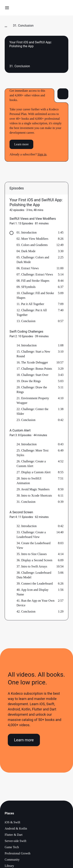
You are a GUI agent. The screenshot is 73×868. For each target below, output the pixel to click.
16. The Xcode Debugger (32, 362)
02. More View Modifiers (32, 239)
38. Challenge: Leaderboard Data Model (34, 575)
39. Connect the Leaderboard (35, 583)
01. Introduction (27, 232)
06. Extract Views (28, 268)
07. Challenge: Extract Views (35, 274)
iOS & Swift (12, 822)
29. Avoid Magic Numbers (33, 489)
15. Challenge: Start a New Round (33, 354)
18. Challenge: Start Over (33, 375)
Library (9, 866)
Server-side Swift (15, 841)
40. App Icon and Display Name (33, 592)
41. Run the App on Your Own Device (36, 603)
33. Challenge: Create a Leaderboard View (31, 535)
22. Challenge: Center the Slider (33, 411)
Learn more (21, 144)
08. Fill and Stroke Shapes (33, 281)
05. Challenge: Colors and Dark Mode (33, 260)
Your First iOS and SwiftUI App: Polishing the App (36, 202)
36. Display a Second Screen (34, 560)
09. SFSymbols (26, 287)
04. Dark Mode (26, 251)
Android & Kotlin (16, 828)
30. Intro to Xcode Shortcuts (34, 495)
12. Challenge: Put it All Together (32, 312)
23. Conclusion (26, 420)
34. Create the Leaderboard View (33, 545)
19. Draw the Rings (29, 381)
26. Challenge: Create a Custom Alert (31, 464)
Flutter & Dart (14, 835)
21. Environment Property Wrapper (33, 400)
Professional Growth (18, 853)
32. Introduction (27, 526)
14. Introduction (27, 345)
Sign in (42, 154)
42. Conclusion (26, 611)
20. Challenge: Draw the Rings (32, 390)
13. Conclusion (26, 321)
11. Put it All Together (30, 304)
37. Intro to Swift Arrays (32, 566)
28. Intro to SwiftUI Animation (29, 481)
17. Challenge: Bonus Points (34, 369)
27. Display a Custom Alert (34, 472)
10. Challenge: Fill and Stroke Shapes (35, 295)
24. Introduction (27, 444)
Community (12, 860)
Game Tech (12, 847)
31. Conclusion (26, 502)
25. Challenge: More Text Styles (33, 453)
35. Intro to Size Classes (32, 554)
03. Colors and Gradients (32, 245)
